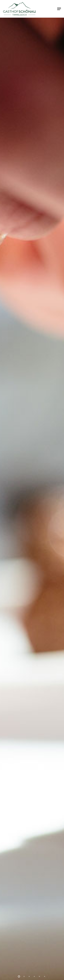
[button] (59, 9)
